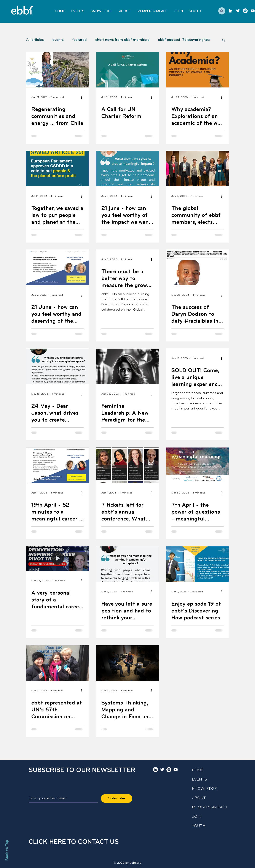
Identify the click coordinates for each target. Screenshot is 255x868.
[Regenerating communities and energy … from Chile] (57, 70)
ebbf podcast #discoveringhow (184, 40)
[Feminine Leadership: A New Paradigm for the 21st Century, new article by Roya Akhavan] (127, 366)
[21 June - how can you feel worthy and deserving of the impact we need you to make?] (57, 267)
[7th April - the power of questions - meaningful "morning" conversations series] (198, 465)
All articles (35, 40)
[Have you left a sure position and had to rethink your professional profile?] (127, 564)
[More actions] (83, 97)
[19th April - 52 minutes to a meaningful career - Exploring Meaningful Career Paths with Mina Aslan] (57, 465)
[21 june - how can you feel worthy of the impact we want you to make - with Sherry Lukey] (127, 169)
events (58, 40)
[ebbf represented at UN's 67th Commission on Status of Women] (57, 663)
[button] (222, 11)
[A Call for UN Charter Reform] (127, 70)
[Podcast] (245, 11)
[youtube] (253, 11)
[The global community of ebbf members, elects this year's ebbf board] (198, 169)
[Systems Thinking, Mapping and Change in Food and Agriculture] (127, 663)
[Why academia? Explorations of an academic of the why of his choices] (198, 70)
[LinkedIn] (231, 11)
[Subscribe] (117, 798)
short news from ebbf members (122, 40)
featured (79, 40)
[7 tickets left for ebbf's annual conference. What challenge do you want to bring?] (127, 465)
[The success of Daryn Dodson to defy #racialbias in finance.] (198, 267)
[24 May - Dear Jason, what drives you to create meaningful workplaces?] (57, 366)
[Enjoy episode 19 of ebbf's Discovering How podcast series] (198, 564)
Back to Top (7, 850)
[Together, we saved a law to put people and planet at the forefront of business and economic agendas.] (57, 169)
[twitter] (238, 11)
